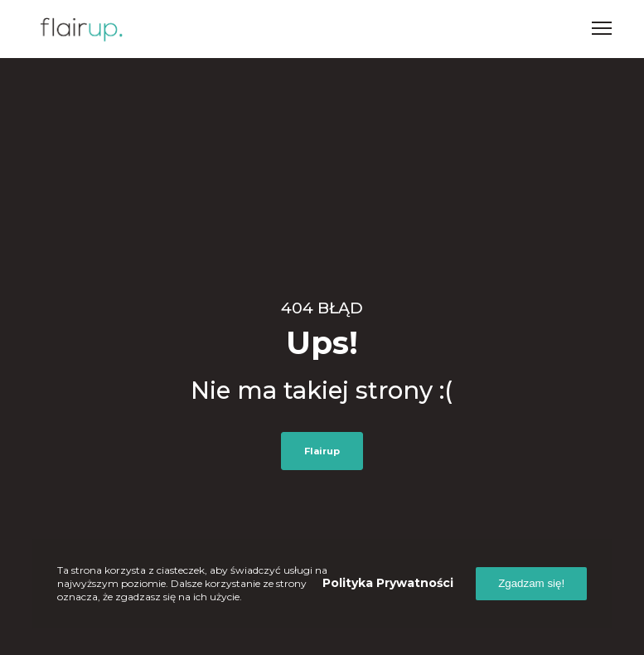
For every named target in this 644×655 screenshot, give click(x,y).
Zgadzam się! (531, 583)
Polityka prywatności (388, 583)
